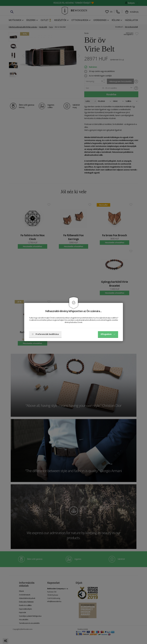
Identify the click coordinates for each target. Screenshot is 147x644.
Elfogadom (108, 334)
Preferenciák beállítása (45, 334)
